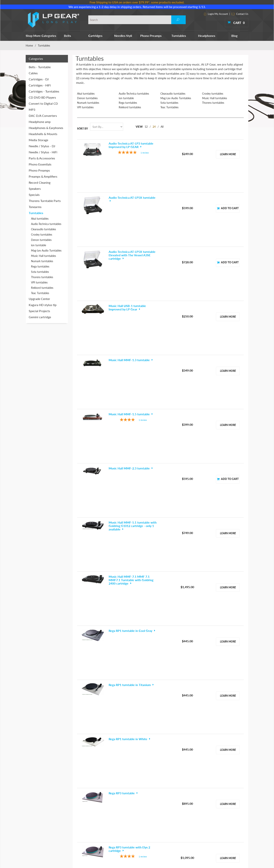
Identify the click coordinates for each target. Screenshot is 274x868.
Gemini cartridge (40, 317)
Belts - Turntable (40, 67)
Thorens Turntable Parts (45, 201)
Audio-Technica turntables (134, 94)
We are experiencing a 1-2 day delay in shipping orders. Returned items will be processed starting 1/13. (137, 7)
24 (154, 127)
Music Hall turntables (215, 98)
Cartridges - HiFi (40, 85)
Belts (67, 36)
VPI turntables (85, 107)
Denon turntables (87, 98)
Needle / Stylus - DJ (42, 146)
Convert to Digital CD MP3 (43, 106)
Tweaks (153, 834)
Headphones (207, 36)
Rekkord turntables (130, 107)
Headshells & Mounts (43, 134)
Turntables (179, 36)
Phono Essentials (40, 164)
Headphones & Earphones (46, 128)
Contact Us (240, 14)
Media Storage (38, 140)
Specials (34, 195)
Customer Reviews (197, 823)
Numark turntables (88, 103)
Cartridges (95, 36)
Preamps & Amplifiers (43, 176)
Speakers (35, 189)
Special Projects (39, 311)
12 (146, 127)
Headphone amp (40, 122)
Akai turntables (86, 94)
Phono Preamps (151, 36)
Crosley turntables (213, 94)
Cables (33, 73)
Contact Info (194, 807)
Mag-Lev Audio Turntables (176, 98)
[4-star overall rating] (133, 293)
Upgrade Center (39, 299)
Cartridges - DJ (39, 79)
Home (29, 45)
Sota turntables (169, 103)
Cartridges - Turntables (44, 91)
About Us (192, 797)
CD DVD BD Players (42, 97)
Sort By (82, 129)
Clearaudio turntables (173, 94)
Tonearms (35, 207)
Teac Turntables (169, 107)
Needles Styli (123, 36)
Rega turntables (128, 103)
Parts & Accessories (42, 158)
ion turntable (126, 98)
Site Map (191, 813)
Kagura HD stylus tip (43, 305)
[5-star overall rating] (133, 153)
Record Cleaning (40, 182)
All (162, 127)
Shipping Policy (195, 818)
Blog (234, 36)
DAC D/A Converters (43, 116)
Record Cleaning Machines (164, 807)
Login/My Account (216, 14)
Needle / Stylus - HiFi (43, 152)
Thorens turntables (213, 103)
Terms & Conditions (198, 802)
